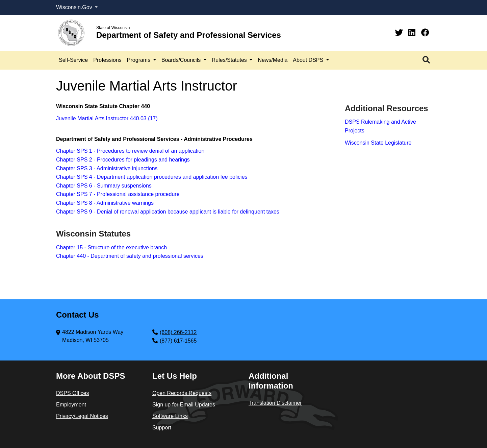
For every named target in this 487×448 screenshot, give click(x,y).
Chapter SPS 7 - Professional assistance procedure (118, 194)
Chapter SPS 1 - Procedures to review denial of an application (130, 151)
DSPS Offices (73, 393)
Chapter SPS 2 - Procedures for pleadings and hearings (123, 160)
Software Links (170, 416)
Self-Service (73, 60)
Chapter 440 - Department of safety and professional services (130, 256)
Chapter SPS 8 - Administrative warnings (105, 203)
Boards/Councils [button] (182, 60)
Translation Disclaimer (275, 403)
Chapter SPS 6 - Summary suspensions (104, 186)
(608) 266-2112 (178, 332)
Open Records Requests (182, 393)
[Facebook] (425, 33)
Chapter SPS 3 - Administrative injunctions (107, 168)
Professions (107, 60)
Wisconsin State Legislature (378, 143)
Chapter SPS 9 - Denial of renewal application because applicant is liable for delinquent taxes (168, 212)
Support (162, 428)
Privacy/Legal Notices (82, 416)
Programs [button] (139, 60)
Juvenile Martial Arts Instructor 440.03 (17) (107, 118)
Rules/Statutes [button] (230, 60)
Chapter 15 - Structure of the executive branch (111, 247)
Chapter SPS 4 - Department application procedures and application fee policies (152, 177)
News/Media (273, 60)
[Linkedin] (413, 33)
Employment (71, 405)
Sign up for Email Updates (184, 405)
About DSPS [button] (309, 60)
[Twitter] (400, 33)
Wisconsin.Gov (75, 7)
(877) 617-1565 (178, 341)
